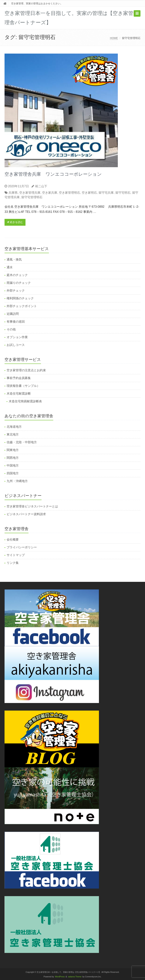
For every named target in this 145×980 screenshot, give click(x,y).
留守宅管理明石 (32, 197)
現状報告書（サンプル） (23, 386)
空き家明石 (89, 193)
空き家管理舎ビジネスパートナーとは (32, 506)
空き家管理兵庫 (30, 193)
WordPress (60, 977)
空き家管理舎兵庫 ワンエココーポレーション (53, 174)
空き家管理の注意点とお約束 (26, 370)
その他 (11, 329)
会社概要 (13, 540)
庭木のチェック (17, 275)
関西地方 (13, 458)
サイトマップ (16, 555)
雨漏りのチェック (19, 283)
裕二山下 (41, 186)
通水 (10, 267)
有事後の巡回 (16, 322)
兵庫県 (13, 193)
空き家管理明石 (69, 193)
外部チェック (16, 291)
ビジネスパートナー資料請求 (26, 514)
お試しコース (16, 345)
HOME (114, 38)
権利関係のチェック (20, 298)
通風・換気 (14, 259)
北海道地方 (14, 427)
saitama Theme (75, 977)
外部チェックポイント (22, 306)
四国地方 (13, 473)
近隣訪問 (13, 314)
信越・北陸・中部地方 (22, 442)
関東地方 (13, 450)
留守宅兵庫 (106, 193)
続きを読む (15, 222)
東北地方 (13, 434)
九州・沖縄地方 (17, 481)
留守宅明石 (123, 193)
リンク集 (13, 563)
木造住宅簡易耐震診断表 (25, 401)
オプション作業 (17, 337)
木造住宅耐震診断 (19, 394)
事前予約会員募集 (19, 378)
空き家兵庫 (50, 193)
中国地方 (13, 465)
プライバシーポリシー (22, 547)
